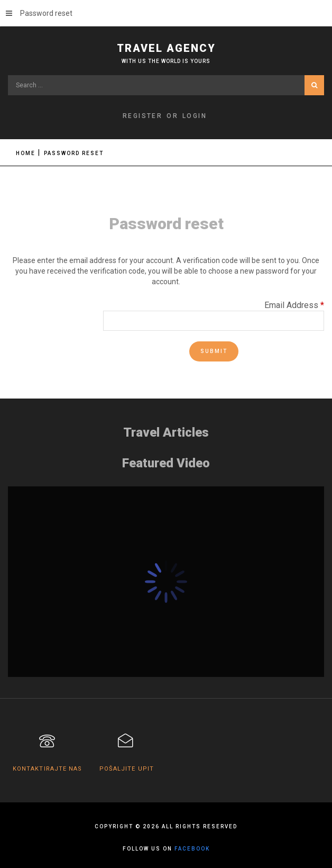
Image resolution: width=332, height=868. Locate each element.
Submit (214, 351)
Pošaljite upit (127, 769)
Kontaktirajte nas (48, 769)
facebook (192, 849)
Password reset (39, 13)
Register (142, 116)
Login (195, 116)
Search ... (8, 75)
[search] (166, 85)
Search (314, 85)
